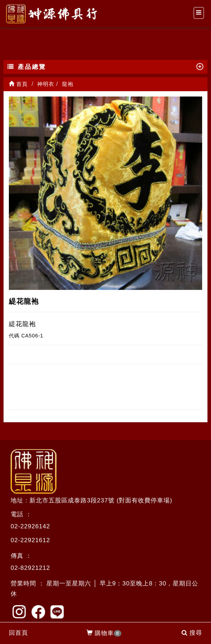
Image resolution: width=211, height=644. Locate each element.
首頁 (18, 84)
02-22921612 (30, 540)
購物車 (104, 633)
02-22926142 (30, 526)
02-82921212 (30, 568)
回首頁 (18, 633)
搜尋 (192, 633)
